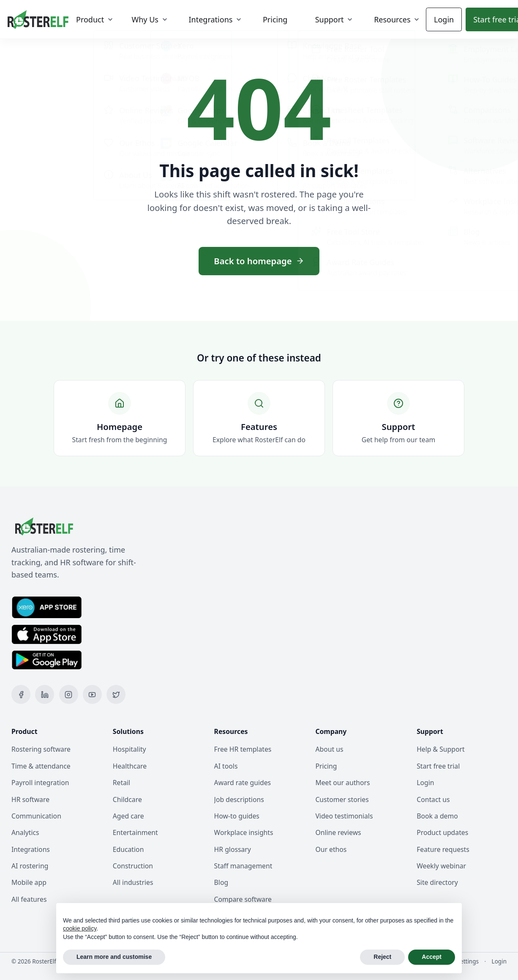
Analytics (25, 832)
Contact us (433, 799)
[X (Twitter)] (116, 694)
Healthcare (130, 766)
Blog (221, 882)
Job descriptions (239, 799)
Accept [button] (432, 957)
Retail (121, 783)
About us (329, 749)
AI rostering (30, 866)
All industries (133, 882)
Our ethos (331, 849)
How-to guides (237, 816)
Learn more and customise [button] (114, 957)
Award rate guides (243, 783)
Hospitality (129, 749)
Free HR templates (243, 749)
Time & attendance (41, 766)
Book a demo (437, 816)
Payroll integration (40, 783)
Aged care (128, 816)
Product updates (442, 832)
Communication (36, 816)
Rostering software (41, 749)
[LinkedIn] (45, 694)
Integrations (31, 849)
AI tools (226, 766)
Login (439, 19)
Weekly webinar (441, 866)
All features (29, 899)
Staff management (243, 866)
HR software (30, 799)
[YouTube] (92, 694)
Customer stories (342, 799)
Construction (133, 866)
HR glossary (233, 849)
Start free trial (438, 766)
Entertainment (135, 832)
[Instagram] (69, 694)
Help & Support (441, 749)
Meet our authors (342, 783)
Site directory (437, 882)
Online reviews (338, 832)
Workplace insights (244, 832)
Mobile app (29, 882)
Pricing (326, 766)
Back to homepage (259, 261)
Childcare (127, 799)
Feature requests (443, 849)
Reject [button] (382, 957)
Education (128, 849)
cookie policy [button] (80, 928)
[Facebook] (21, 694)
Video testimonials (344, 816)
